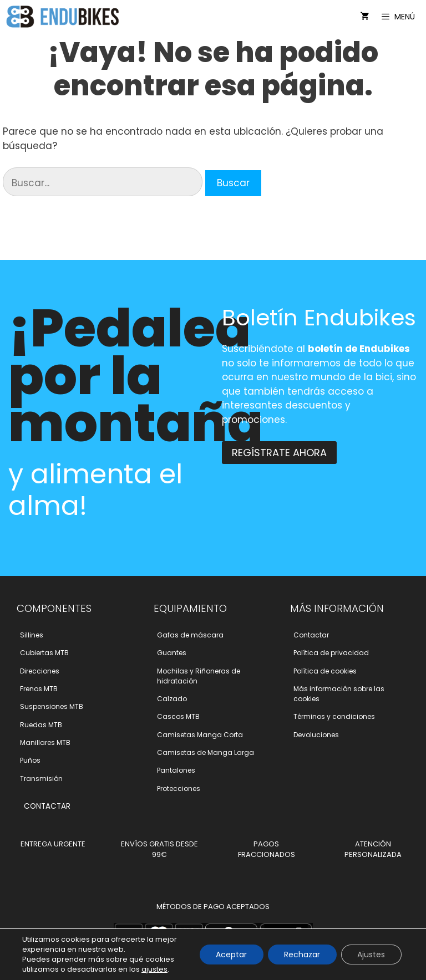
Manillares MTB (45, 742)
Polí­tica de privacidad (331, 653)
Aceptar (230, 955)
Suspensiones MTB (52, 706)
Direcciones (40, 671)
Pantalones (176, 770)
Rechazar (301, 955)
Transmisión (41, 779)
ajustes (154, 969)
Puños (30, 760)
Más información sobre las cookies (339, 694)
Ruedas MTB (41, 725)
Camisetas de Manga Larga (206, 752)
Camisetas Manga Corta (200, 735)
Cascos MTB (178, 716)
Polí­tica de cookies (325, 671)
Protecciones (179, 788)
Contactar (311, 635)
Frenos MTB (39, 689)
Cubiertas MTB (44, 653)
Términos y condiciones (334, 716)
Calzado (172, 699)
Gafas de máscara (190, 635)
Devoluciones (316, 735)
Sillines (32, 635)
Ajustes (371, 955)
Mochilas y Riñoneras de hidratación (199, 676)
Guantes (172, 653)
